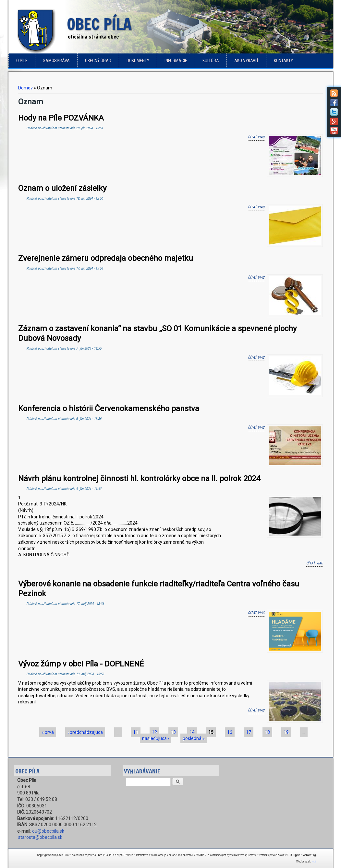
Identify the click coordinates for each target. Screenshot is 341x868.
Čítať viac (256, 137)
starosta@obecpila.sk (40, 837)
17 (249, 732)
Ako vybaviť (246, 61)
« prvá (48, 732)
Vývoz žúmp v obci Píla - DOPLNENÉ (81, 664)
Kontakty (283, 61)
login (314, 862)
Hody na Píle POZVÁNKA (61, 118)
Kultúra (211, 61)
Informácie (176, 61)
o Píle (22, 61)
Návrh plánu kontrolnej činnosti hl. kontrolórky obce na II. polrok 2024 (139, 479)
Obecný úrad (98, 61)
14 (192, 732)
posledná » (194, 738)
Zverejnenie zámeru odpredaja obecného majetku (106, 258)
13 (173, 732)
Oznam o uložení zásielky (62, 188)
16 (230, 732)
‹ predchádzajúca (85, 732)
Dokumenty (138, 61)
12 (154, 732)
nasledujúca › (156, 738)
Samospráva (56, 61)
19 (286, 732)
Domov (25, 88)
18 (267, 732)
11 (136, 732)
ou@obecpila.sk (48, 831)
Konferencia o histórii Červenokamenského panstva (109, 409)
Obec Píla (99, 25)
